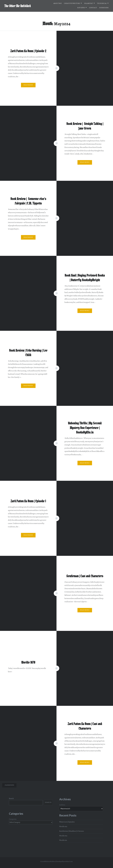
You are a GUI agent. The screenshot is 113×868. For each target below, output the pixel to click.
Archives (62, 805)
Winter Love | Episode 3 (67, 822)
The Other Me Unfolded (18, 6)
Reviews (81, 8)
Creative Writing (72, 4)
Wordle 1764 (63, 836)
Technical (102, 4)
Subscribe (104, 8)
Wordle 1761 (63, 840)
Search (11, 799)
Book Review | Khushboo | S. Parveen (72, 831)
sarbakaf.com (68, 862)
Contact (93, 8)
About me (58, 4)
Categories (13, 819)
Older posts (9, 785)
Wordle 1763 (63, 827)
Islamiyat (89, 4)
